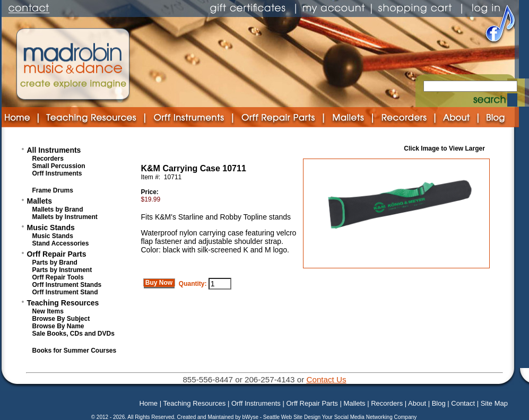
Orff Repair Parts (57, 254)
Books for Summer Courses (75, 351)
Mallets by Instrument (65, 217)
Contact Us (326, 379)
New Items (48, 311)
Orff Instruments (57, 173)
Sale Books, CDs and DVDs (73, 334)
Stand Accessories (61, 243)
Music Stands (51, 227)
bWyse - (252, 417)
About (417, 403)
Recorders (48, 159)
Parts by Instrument (62, 270)
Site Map (494, 403)
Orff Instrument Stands (67, 285)
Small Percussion (59, 166)
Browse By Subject (61, 319)
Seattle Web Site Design (293, 417)
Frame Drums (53, 190)
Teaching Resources (63, 303)
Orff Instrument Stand (65, 292)
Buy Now (159, 283)
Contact (463, 403)
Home (148, 403)
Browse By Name (58, 326)
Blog (439, 403)
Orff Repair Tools (58, 277)
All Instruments (54, 150)
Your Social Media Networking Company (370, 417)
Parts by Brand (55, 262)
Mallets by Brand (58, 209)
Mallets (40, 201)
